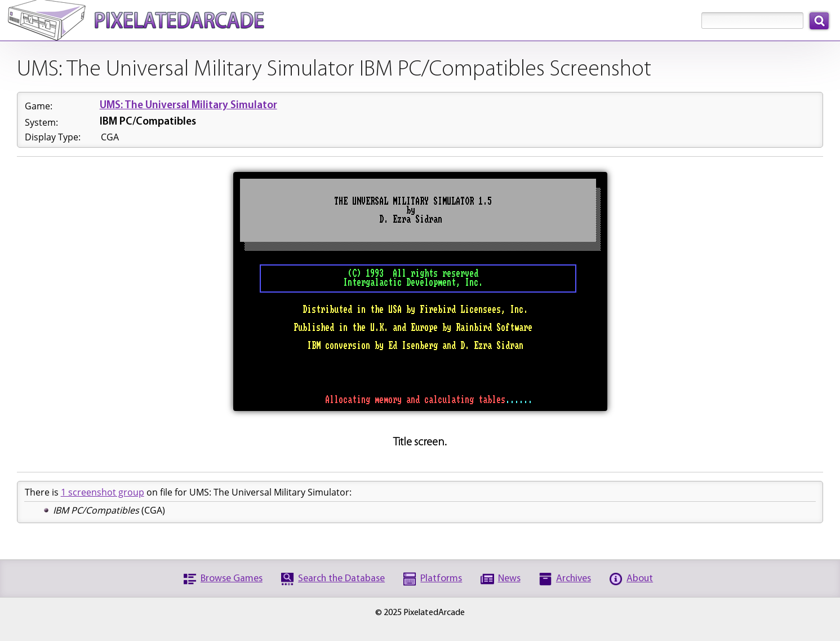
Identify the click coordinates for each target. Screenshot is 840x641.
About (640, 579)
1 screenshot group (103, 492)
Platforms (441, 579)
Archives (574, 579)
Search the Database (341, 579)
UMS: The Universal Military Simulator (188, 106)
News (509, 579)
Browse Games (232, 579)
